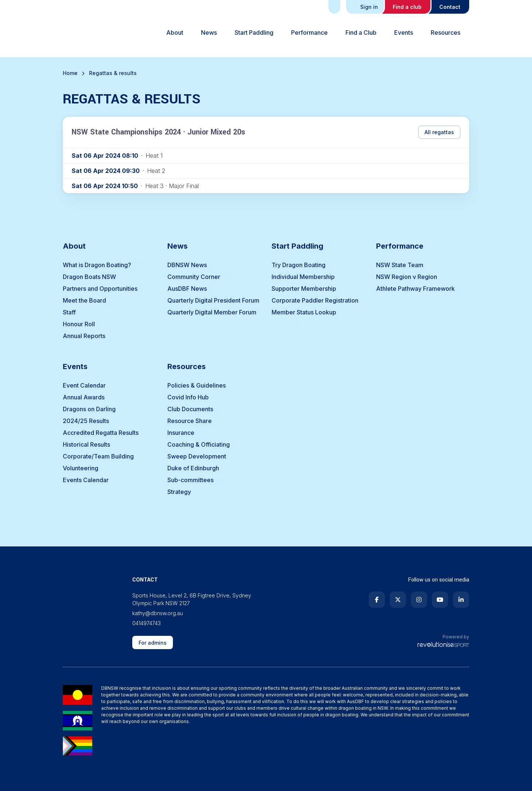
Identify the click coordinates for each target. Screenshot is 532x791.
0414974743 (146, 623)
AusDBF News (187, 289)
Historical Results (86, 444)
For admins (153, 643)
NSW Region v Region (407, 277)
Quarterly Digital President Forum (213, 300)
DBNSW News (187, 265)
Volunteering (81, 468)
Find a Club (361, 33)
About (175, 33)
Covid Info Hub (188, 397)
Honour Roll (79, 324)
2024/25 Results (86, 421)
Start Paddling (254, 33)
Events (404, 33)
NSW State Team (400, 265)
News (209, 33)
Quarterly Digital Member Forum (212, 312)
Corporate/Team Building (98, 456)
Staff (69, 312)
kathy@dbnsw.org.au (158, 613)
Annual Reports (84, 336)
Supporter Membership (304, 289)
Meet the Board (84, 300)
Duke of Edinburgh (193, 468)
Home (70, 73)
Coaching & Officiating (199, 444)
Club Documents (190, 409)
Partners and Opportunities (100, 289)
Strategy (179, 492)
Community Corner (194, 277)
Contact (450, 7)
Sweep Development (197, 456)
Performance (309, 33)
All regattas (439, 132)
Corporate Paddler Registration (315, 300)
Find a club (407, 7)
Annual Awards (84, 397)
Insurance (181, 433)
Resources (446, 33)
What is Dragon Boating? (97, 265)
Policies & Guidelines (197, 385)
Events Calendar (86, 480)
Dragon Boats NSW (89, 277)
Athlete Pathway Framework (415, 289)
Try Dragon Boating (299, 265)
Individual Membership (303, 277)
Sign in (366, 7)
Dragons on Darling (89, 409)
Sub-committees (190, 480)
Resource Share (190, 421)
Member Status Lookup (304, 312)
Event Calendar (84, 385)
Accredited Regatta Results (101, 433)
